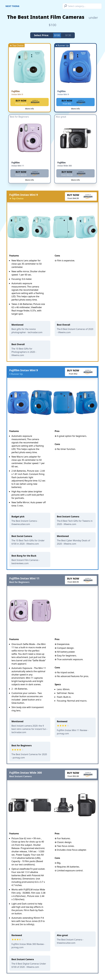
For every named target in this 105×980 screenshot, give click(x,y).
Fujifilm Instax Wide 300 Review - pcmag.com (28, 946)
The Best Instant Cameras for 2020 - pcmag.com (29, 756)
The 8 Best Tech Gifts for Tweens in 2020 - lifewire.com (75, 523)
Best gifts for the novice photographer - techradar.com (27, 331)
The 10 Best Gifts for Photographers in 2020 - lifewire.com (24, 352)
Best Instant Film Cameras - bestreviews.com (26, 562)
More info (30, 109)
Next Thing (12, 6)
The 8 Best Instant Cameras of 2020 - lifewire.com (75, 331)
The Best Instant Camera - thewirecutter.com (25, 523)
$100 (57, 35)
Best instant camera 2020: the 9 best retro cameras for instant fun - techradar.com (29, 729)
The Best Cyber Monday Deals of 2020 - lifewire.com (73, 542)
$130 (68, 35)
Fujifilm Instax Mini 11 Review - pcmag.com (73, 732)
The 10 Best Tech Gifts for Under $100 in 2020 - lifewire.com (28, 542)
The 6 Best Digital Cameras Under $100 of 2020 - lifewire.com (29, 965)
